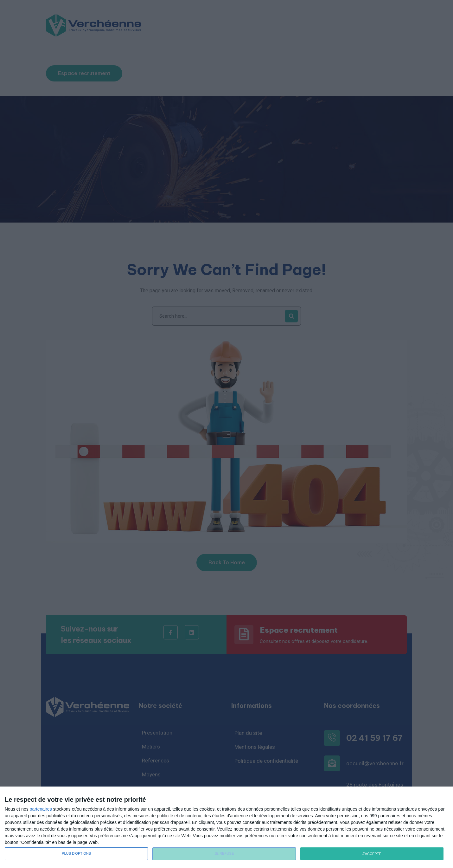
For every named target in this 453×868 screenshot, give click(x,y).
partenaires (41, 809)
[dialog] (227, 827)
